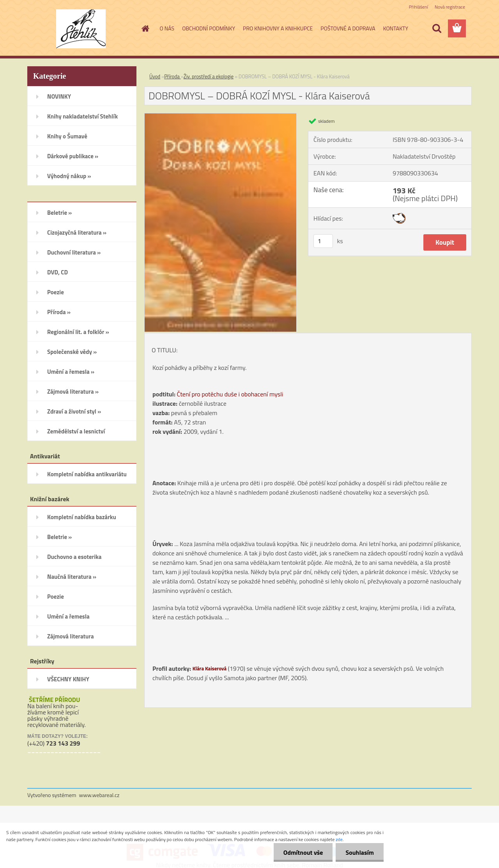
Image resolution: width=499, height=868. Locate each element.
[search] (437, 28)
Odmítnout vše (303, 852)
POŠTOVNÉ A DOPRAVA (348, 28)
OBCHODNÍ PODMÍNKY (209, 28)
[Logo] (81, 29)
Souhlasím (360, 852)
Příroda (173, 76)
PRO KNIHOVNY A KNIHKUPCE (278, 28)
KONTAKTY (396, 28)
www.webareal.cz (99, 795)
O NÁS (167, 28)
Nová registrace (450, 7)
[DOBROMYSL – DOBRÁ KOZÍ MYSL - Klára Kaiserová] (220, 117)
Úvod (155, 76)
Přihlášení (418, 7)
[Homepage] (145, 28)
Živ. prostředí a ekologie (209, 76)
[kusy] (323, 241)
